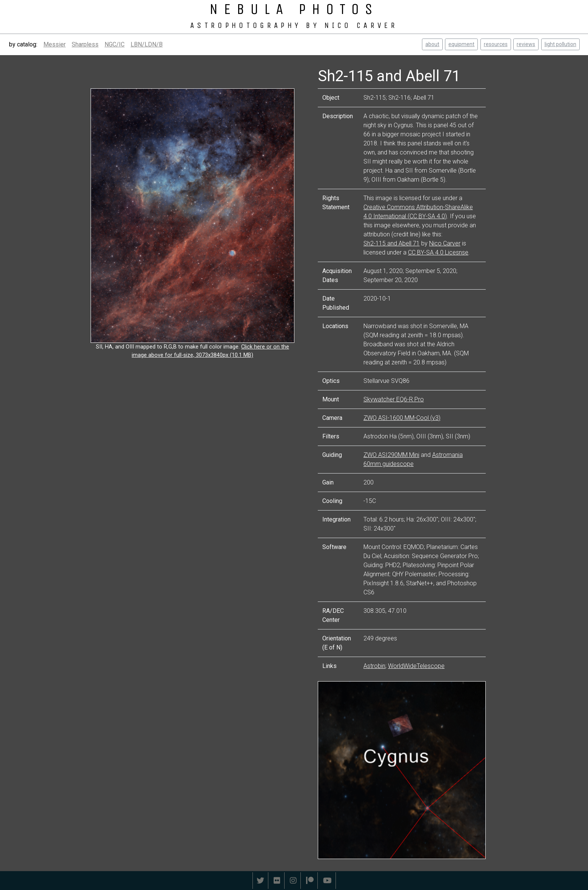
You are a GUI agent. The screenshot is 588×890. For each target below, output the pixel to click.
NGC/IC (115, 44)
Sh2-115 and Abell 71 (392, 243)
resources (496, 44)
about (432, 44)
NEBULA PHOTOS (294, 9)
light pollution (560, 44)
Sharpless (85, 44)
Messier (55, 44)
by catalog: (23, 44)
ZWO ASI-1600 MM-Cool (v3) (402, 418)
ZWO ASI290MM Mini (391, 455)
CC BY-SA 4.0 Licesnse (438, 252)
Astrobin (374, 666)
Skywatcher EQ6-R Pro (394, 399)
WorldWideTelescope (416, 666)
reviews (526, 44)
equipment (461, 44)
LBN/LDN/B (147, 44)
